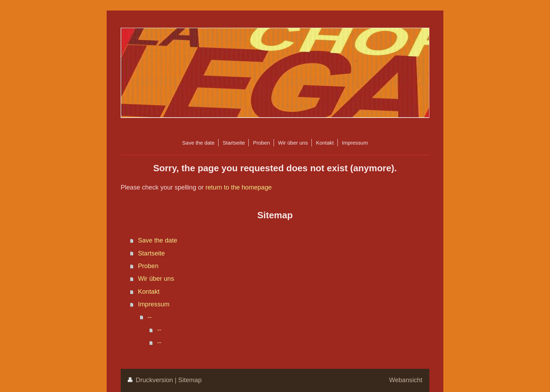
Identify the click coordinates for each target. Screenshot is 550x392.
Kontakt (149, 292)
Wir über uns (156, 279)
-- (149, 317)
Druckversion (151, 380)
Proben (148, 266)
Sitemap (190, 380)
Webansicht (406, 380)
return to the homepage (239, 187)
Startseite (151, 253)
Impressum (154, 304)
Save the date (157, 240)
